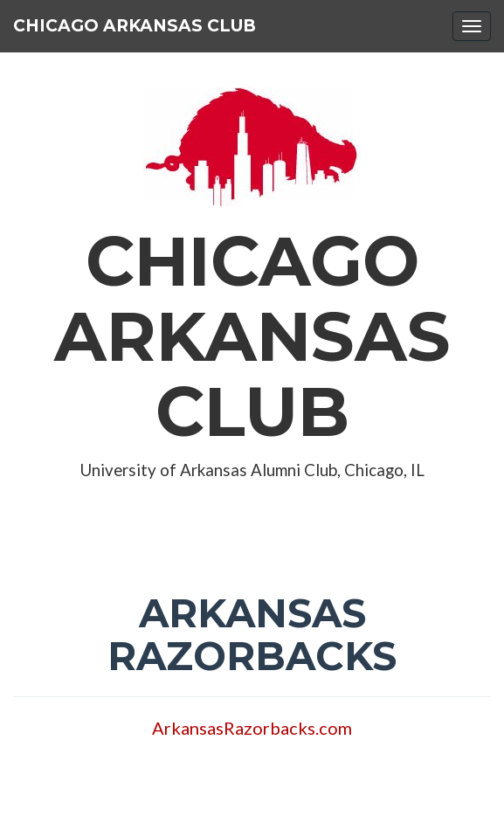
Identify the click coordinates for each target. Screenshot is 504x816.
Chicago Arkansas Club (135, 26)
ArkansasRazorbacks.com (252, 728)
